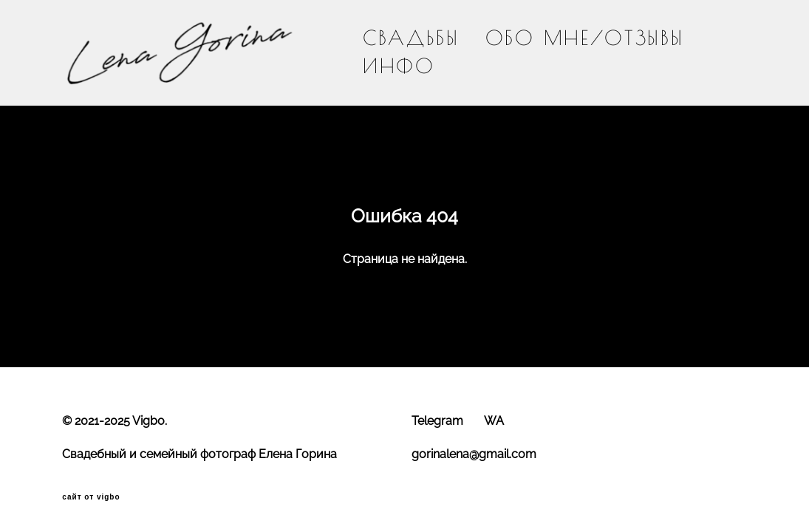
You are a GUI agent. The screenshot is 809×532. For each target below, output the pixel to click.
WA (494, 421)
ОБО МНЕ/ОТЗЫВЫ (585, 38)
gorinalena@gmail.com (474, 454)
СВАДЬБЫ (411, 38)
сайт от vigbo (91, 497)
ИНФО (399, 66)
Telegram (437, 421)
